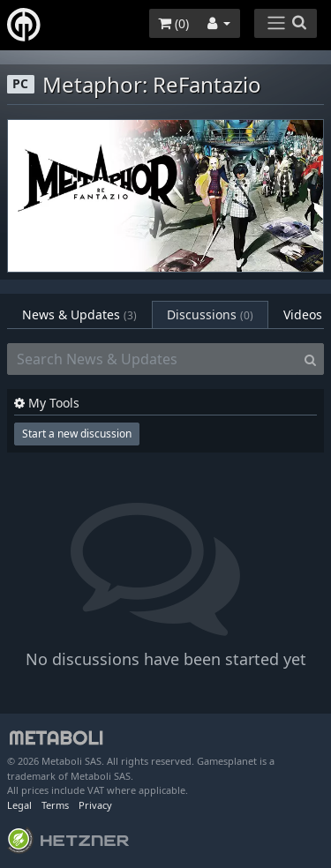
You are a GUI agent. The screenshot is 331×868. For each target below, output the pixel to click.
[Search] (310, 359)
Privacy (95, 805)
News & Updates (79, 314)
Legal (19, 805)
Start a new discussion (77, 434)
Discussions (210, 314)
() (173, 23)
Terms (55, 805)
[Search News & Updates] (152, 359)
